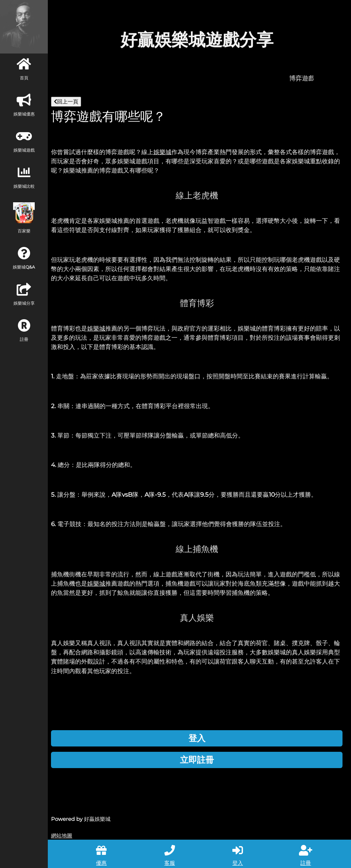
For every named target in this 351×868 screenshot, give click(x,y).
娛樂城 (162, 152)
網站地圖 (62, 836)
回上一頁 (66, 102)
